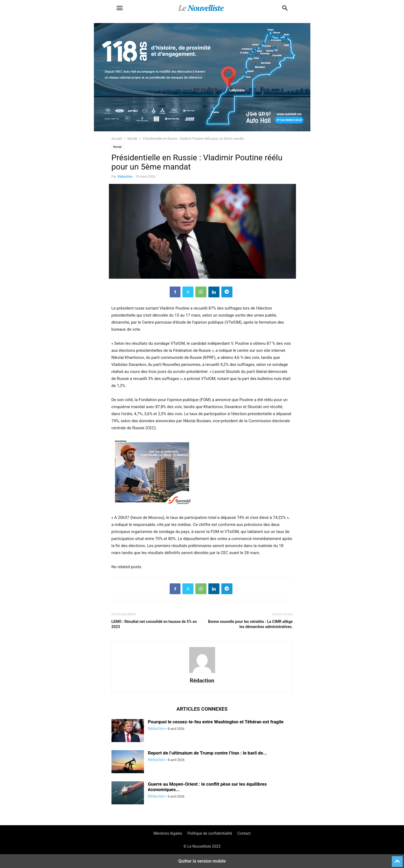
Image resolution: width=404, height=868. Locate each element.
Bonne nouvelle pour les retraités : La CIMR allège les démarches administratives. (250, 624)
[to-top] (397, 859)
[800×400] (202, 130)
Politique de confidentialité (210, 833)
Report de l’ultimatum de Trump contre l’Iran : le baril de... (208, 753)
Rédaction (125, 177)
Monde (132, 139)
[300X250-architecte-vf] (152, 511)
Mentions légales (168, 833)
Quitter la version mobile (202, 861)
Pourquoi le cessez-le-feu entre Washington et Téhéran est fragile (216, 722)
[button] (120, 8)
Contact (244, 833)
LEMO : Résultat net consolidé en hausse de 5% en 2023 (154, 624)
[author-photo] (202, 673)
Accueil (117, 139)
